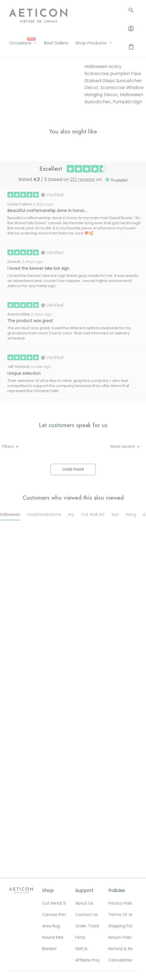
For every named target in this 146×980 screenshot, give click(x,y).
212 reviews (83, 288)
